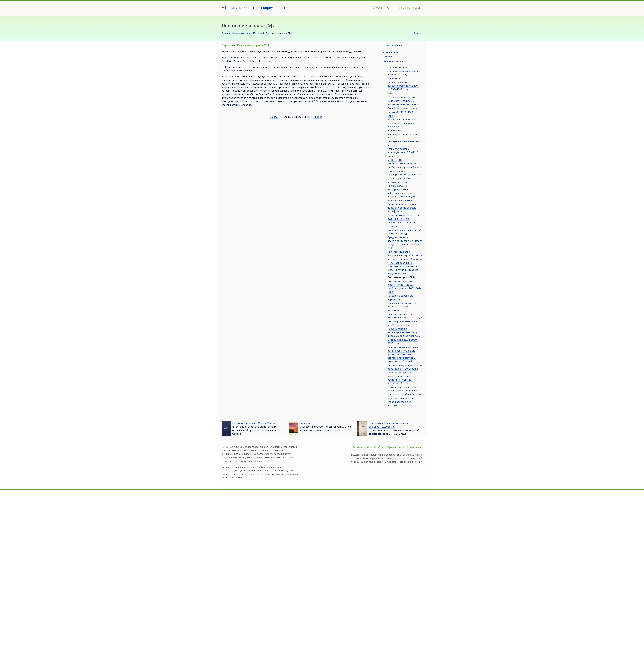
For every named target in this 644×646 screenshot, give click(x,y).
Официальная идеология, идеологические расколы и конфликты (402, 208)
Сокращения (414, 447)
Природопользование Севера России (254, 423)
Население (394, 78)
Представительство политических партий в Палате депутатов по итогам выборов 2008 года (405, 243)
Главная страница (393, 45)
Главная (226, 33)
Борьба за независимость (402, 108)
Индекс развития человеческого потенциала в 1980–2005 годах (403, 86)
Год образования (397, 67)
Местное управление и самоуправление (400, 180)
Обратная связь (410, 8)
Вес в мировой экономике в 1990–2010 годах (402, 323)
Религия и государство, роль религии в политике (404, 217)
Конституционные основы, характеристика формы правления (402, 123)
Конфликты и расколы (400, 200)
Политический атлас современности (256, 7)
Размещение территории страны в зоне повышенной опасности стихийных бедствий (405, 391)
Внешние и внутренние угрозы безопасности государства (405, 367)
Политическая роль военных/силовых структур (404, 232)
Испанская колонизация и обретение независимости (403, 103)
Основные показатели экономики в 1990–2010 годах (405, 316)
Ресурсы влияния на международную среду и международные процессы (404, 332)
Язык (390, 93)
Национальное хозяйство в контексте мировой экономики (402, 307)
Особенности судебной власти (405, 167)
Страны (378, 8)
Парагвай (258, 33)
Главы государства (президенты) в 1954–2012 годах (403, 152)
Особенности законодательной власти (402, 162)
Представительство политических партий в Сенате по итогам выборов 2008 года (405, 255)
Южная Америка (242, 33)
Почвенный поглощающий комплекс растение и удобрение (389, 425)
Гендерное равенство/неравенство (400, 297)
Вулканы (305, 423)
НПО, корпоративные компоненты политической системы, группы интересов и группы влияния (403, 268)
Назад (274, 117)
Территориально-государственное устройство (404, 173)
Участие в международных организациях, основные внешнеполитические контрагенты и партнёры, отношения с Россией (403, 354)
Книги (391, 8)
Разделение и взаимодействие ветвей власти (402, 134)
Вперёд (318, 117)
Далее (418, 33)
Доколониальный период (402, 97)
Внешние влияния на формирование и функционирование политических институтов (402, 191)
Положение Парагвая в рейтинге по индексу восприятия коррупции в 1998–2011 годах (400, 378)
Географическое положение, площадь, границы (404, 73)
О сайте (379, 447)
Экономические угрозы (401, 398)
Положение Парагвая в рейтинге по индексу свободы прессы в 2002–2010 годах (405, 287)
